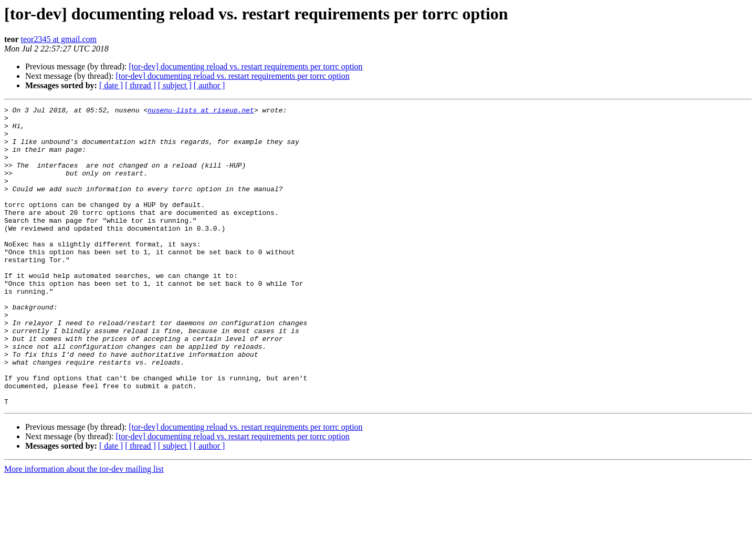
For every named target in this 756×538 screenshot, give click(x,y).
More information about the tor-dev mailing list (84, 529)
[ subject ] (175, 85)
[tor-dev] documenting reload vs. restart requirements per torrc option (245, 66)
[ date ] (111, 85)
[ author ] (209, 85)
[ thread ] (140, 85)
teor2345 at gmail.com (59, 39)
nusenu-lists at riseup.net (201, 111)
